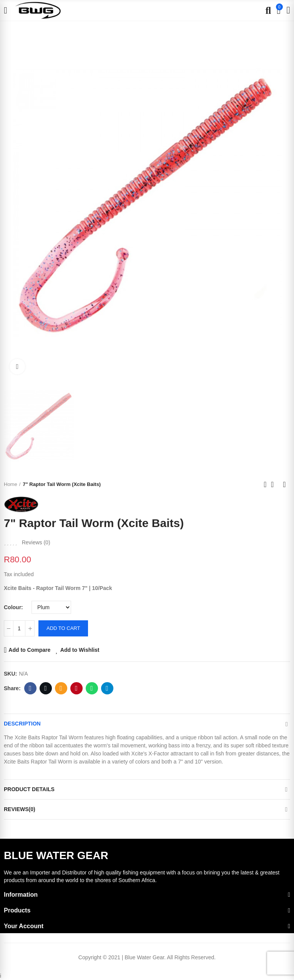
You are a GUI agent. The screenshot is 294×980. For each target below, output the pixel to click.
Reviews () (36, 542)
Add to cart (63, 628)
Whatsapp (92, 688)
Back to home (275, 484)
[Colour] (51, 607)
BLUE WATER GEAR (56, 855)
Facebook (30, 688)
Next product (284, 484)
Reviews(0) (20, 809)
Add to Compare (29, 650)
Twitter (46, 688)
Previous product (265, 484)
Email (61, 688)
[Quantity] (19, 628)
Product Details (29, 789)
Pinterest (76, 688)
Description (22, 724)
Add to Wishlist (80, 650)
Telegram (107, 688)
